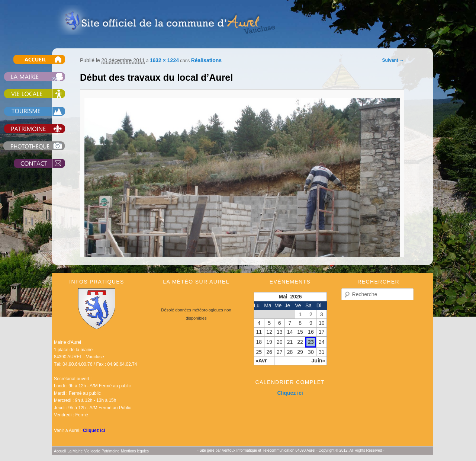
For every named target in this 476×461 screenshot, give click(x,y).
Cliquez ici (94, 430)
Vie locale (92, 451)
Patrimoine (110, 451)
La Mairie (75, 451)
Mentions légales (135, 451)
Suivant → (393, 60)
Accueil (60, 451)
